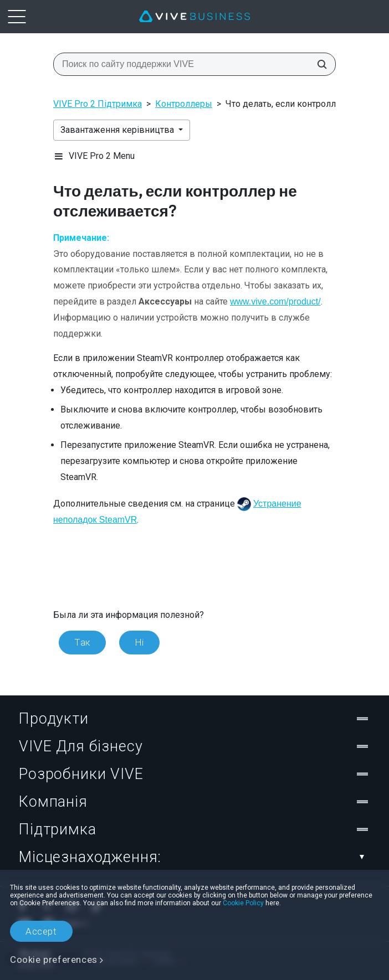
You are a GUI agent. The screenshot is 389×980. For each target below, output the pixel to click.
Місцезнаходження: (194, 857)
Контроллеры (184, 104)
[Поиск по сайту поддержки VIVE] (319, 64)
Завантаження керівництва (118, 130)
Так (82, 642)
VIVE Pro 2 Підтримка (98, 104)
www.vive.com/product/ (275, 301)
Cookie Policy (243, 903)
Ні (139, 642)
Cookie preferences (54, 960)
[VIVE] (194, 17)
